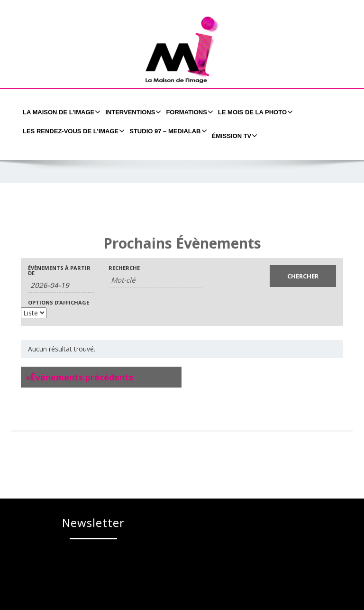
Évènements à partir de (59, 270)
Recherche (124, 268)
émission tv (234, 136)
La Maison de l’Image (60, 112)
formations (188, 112)
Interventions (132, 112)
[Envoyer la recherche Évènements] (303, 276)
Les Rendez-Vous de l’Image (73, 131)
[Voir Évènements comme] (34, 313)
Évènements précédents (79, 377)
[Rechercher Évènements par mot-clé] (155, 280)
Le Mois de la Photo (254, 112)
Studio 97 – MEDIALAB (167, 131)
